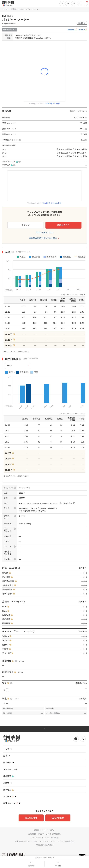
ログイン (26, 225)
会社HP (83, 30)
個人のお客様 (31, 818)
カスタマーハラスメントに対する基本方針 (57, 841)
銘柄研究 (9, 763)
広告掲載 (32, 834)
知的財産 (55, 838)
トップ (5, 9)
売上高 (10, 366)
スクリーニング (10, 769)
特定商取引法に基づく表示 (26, 841)
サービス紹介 (49, 830)
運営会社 (38, 830)
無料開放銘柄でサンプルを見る (43, 238)
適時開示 (72, 30)
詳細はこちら (63, 225)
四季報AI (9, 790)
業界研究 (8, 776)
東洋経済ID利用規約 (44, 845)
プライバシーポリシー (40, 838)
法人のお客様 (58, 818)
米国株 (14, 9)
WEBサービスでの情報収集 (49, 834)
